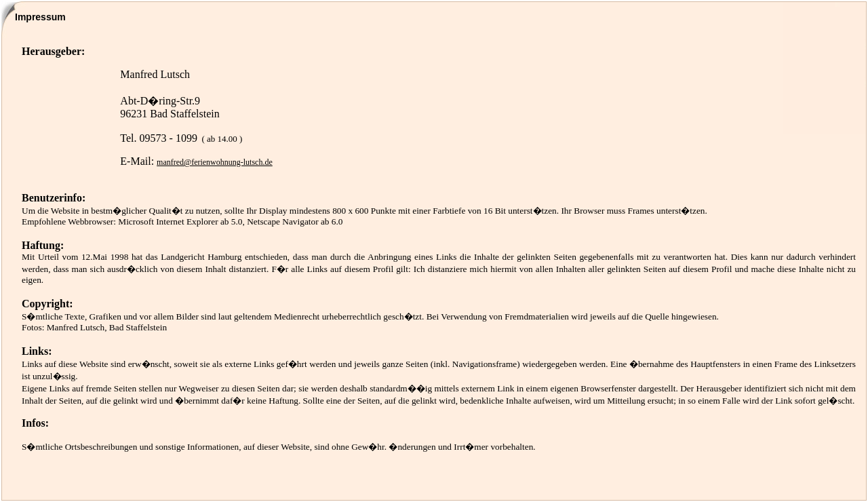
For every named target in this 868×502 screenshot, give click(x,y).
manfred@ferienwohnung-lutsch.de (215, 162)
